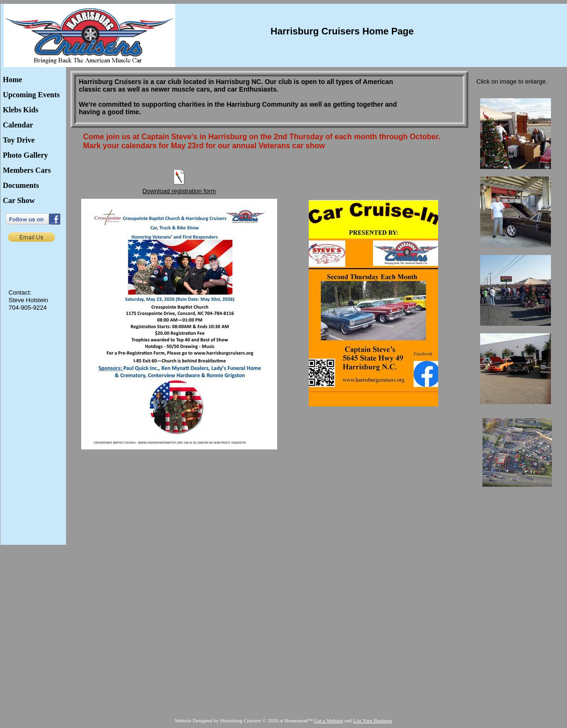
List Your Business (373, 720)
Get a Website (328, 720)
